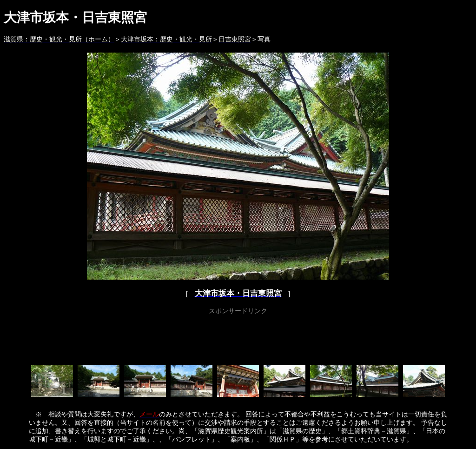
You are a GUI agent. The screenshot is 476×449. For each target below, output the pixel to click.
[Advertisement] (238, 338)
